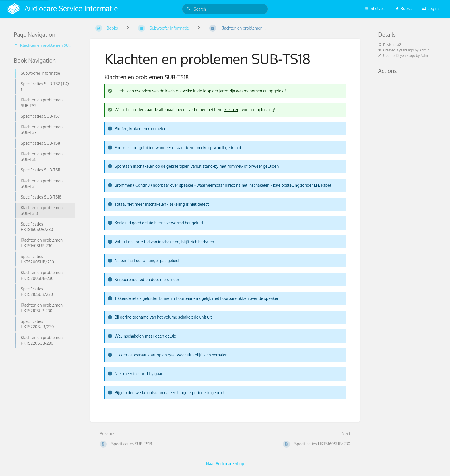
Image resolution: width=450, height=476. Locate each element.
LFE (317, 185)
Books (403, 8)
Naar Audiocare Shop (225, 464)
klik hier (231, 110)
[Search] (189, 9)
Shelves (375, 8)
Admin (424, 50)
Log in (430, 8)
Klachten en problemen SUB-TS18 (46, 45)
